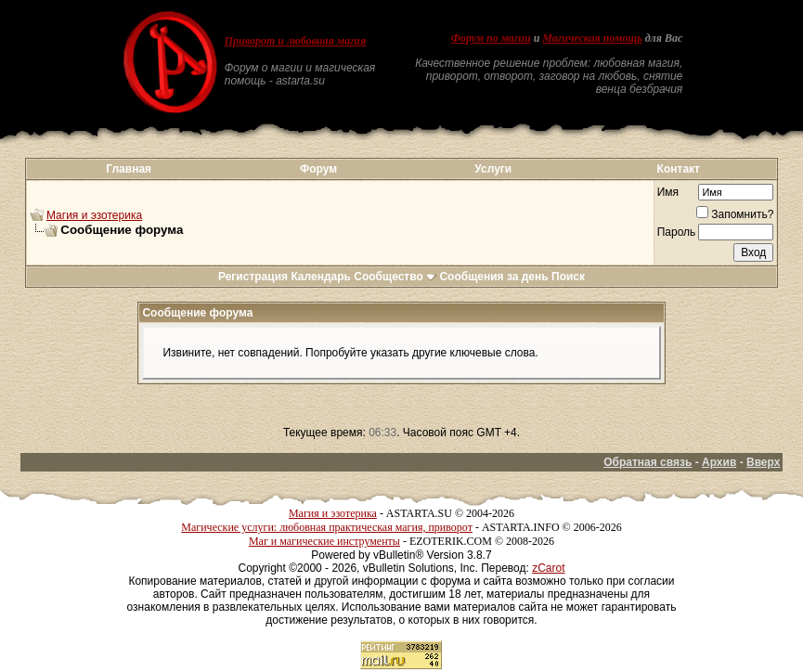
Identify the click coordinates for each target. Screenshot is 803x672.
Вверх (763, 462)
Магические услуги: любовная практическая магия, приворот (327, 527)
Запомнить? (735, 214)
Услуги (493, 169)
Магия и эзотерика (94, 215)
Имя (668, 192)
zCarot (548, 568)
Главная (129, 169)
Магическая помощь (592, 38)
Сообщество (395, 277)
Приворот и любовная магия (296, 41)
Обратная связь (648, 462)
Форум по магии (491, 38)
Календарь (321, 277)
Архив (719, 462)
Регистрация (253, 277)
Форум (318, 169)
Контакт (679, 169)
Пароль (677, 232)
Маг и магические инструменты (324, 541)
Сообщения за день (493, 277)
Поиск (568, 277)
